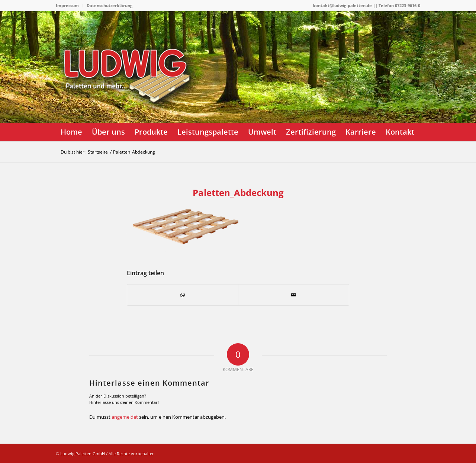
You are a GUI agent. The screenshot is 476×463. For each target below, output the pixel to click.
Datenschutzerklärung (110, 5)
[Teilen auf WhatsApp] (183, 295)
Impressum (67, 5)
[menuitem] (69, 6)
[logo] (130, 95)
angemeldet (125, 417)
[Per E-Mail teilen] (294, 295)
